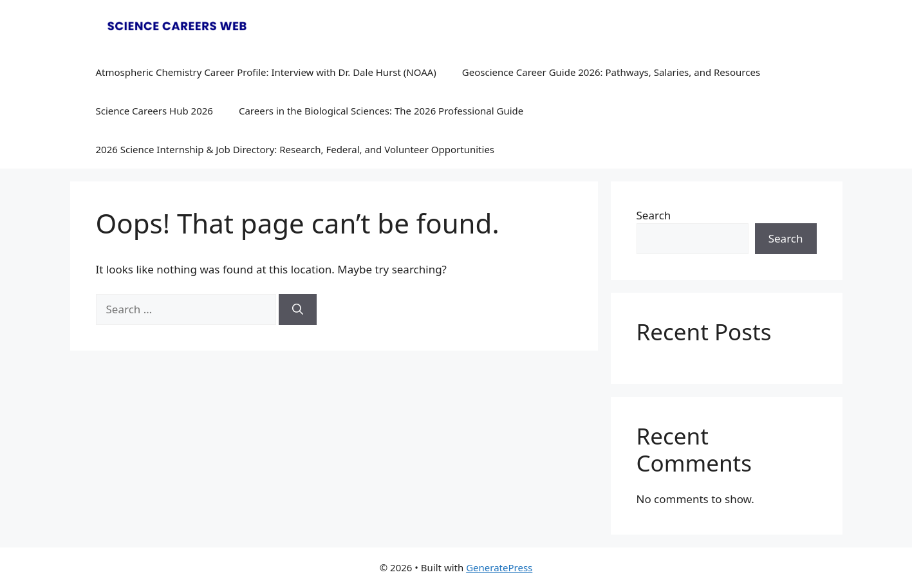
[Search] (298, 309)
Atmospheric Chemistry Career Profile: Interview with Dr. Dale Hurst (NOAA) (266, 72)
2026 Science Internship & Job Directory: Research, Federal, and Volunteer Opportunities (295, 149)
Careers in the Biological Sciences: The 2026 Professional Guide (381, 111)
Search (654, 215)
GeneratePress (499, 567)
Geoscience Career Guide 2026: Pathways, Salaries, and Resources (611, 72)
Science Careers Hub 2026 (154, 111)
